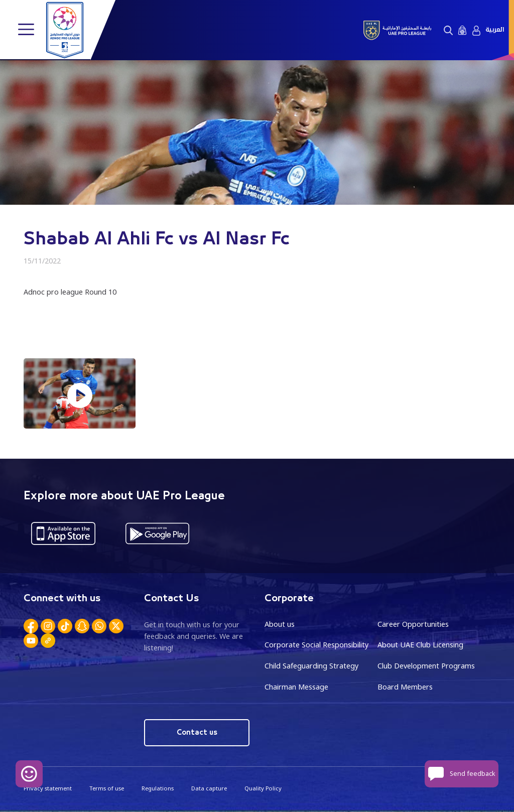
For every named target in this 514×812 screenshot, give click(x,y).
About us (280, 624)
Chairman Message (296, 687)
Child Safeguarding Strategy (311, 666)
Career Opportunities (413, 624)
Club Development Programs (426, 666)
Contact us (197, 732)
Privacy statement (48, 788)
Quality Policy (263, 788)
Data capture (209, 788)
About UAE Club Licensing (420, 645)
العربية (495, 30)
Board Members (405, 687)
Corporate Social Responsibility (316, 645)
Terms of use (107, 788)
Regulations (158, 788)
